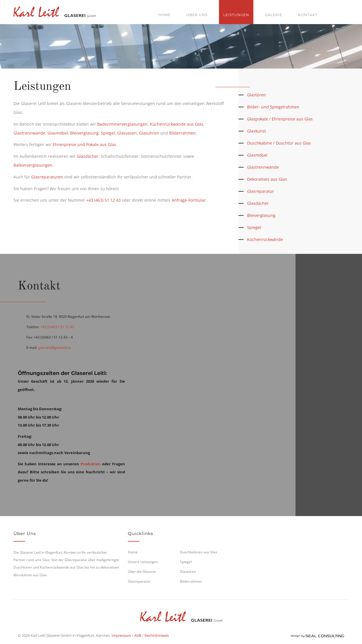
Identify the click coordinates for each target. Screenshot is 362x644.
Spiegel (108, 133)
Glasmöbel (58, 133)
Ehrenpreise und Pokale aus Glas (84, 144)
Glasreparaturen (47, 177)
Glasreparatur (261, 191)
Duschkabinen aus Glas (199, 552)
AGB (138, 635)
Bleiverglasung (84, 133)
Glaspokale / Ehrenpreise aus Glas (280, 119)
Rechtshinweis (157, 635)
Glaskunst (257, 131)
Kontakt (308, 15)
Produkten (91, 464)
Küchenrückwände (265, 239)
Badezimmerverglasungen (122, 124)
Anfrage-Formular (189, 200)
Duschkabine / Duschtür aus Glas (279, 143)
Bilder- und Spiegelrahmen (273, 107)
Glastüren (257, 95)
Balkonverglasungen (33, 165)
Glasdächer (88, 156)
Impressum (121, 635)
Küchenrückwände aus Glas (177, 124)
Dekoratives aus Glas (267, 179)
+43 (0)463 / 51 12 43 (57, 327)
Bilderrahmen (182, 133)
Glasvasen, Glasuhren (138, 133)
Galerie (274, 15)
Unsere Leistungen (143, 562)
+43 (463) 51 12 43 (103, 200)
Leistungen (236, 15)
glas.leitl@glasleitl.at (54, 348)
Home (164, 15)
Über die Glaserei (142, 572)
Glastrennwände (29, 133)
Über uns (197, 15)
